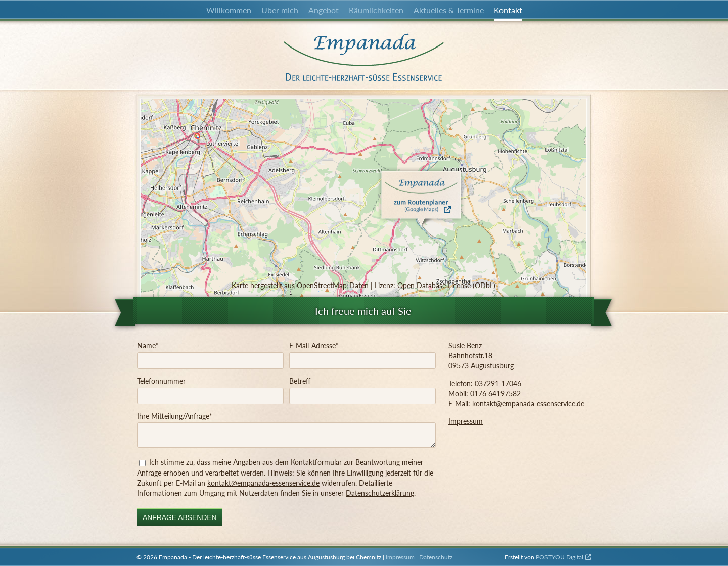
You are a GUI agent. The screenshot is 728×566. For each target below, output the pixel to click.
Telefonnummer (161, 381)
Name (148, 345)
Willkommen (229, 10)
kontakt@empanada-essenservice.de (263, 483)
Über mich (280, 10)
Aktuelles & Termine (449, 10)
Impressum (466, 421)
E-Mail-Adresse (314, 345)
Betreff (300, 381)
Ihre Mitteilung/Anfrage (175, 416)
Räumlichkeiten (376, 10)
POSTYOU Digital (560, 557)
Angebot (324, 10)
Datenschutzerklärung (380, 493)
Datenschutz (436, 557)
